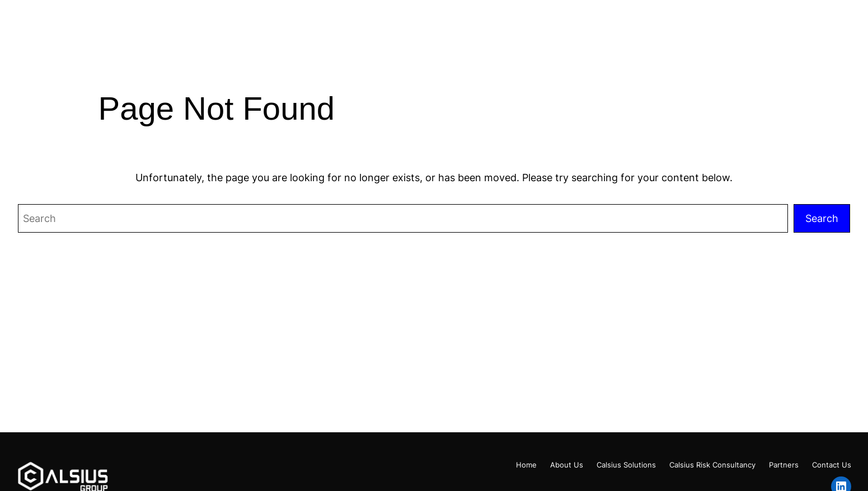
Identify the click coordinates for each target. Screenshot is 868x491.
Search (822, 218)
